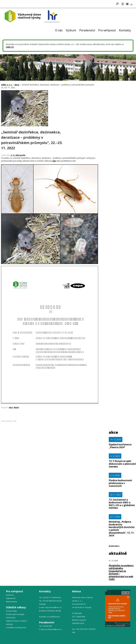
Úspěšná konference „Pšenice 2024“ (120, 446)
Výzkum (71, 30)
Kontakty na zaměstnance (50, 617)
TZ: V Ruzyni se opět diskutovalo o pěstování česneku (122, 464)
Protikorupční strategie (15, 614)
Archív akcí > (114, 546)
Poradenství (87, 30)
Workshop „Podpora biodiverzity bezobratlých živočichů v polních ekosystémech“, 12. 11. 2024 (122, 529)
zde (54, 161)
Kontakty (125, 30)
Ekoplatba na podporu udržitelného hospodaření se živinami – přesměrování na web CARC (121, 572)
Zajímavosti (11, 598)
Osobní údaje (11, 611)
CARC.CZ (10, 47)
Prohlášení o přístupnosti (16, 627)
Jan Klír (23, 155)
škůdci (16, 407)
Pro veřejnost (107, 30)
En (131, 5)
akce (11, 407)
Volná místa (11, 618)
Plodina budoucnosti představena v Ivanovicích (120, 483)
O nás (59, 30)
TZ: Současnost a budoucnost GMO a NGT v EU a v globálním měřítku (122, 504)
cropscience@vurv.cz (53, 607)
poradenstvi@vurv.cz (53, 629)
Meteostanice (11, 602)
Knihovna (10, 595)
